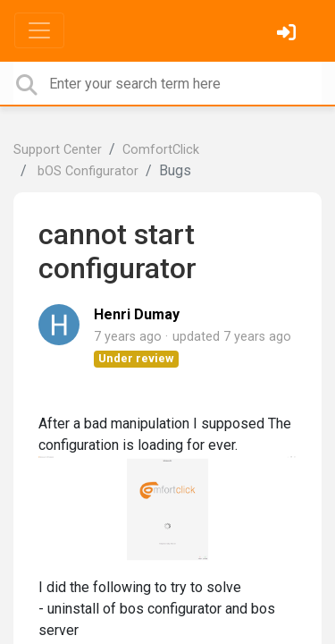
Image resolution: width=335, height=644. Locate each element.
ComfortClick (161, 150)
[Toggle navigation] (39, 30)
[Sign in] (289, 34)
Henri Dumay (137, 314)
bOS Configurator (86, 171)
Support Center (58, 150)
